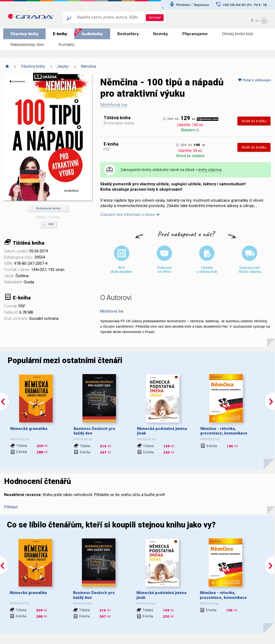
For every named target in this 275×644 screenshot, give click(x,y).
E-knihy (60, 34)
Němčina (88, 66)
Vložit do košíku (254, 121)
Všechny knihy (24, 34)
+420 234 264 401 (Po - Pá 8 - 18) (245, 5)
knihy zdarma (210, 170)
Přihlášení (183, 5)
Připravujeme (195, 34)
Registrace (201, 5)
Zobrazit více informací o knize (127, 215)
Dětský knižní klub (238, 34)
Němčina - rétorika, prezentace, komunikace (224, 431)
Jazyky (63, 66)
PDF (48, 225)
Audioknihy (92, 34)
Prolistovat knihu (48, 208)
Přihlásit (11, 507)
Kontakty (67, 45)
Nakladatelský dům (27, 45)
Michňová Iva (114, 105)
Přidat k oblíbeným (254, 80)
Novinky (160, 34)
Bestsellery (128, 34)
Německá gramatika (29, 429)
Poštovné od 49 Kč (164, 270)
